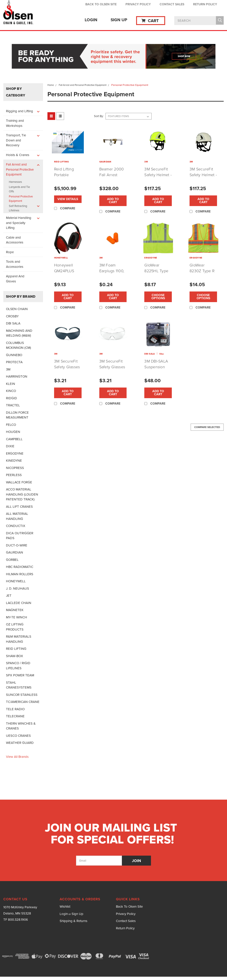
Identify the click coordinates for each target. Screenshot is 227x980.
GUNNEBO (14, 355)
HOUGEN (13, 432)
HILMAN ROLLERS (20, 574)
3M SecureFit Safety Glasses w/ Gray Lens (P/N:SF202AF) (67, 370)
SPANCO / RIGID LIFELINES (18, 666)
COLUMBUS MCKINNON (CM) (19, 345)
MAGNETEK (15, 610)
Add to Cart (113, 201)
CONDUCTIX (16, 526)
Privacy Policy (138, 4)
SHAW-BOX (15, 656)
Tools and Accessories (15, 264)
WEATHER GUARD (20, 743)
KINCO (11, 391)
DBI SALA (13, 323)
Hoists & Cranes (18, 155)
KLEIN (11, 384)
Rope (10, 252)
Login (91, 20)
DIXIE (10, 446)
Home (51, 85)
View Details (68, 199)
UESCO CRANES (18, 736)
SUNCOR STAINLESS (22, 695)
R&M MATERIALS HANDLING (19, 639)
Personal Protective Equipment (21, 199)
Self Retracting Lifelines (18, 208)
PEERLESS (14, 475)
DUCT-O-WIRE (17, 545)
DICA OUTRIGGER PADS (20, 536)
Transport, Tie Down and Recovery (16, 140)
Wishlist (65, 907)
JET (9, 596)
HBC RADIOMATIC (20, 567)
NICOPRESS (15, 468)
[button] (114, 57)
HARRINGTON (17, 376)
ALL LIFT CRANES (19, 507)
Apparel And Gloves (15, 279)
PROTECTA (14, 362)
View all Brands (17, 757)
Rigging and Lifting (20, 111)
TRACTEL (13, 405)
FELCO (11, 425)
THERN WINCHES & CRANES (21, 726)
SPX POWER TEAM (20, 675)
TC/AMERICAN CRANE (23, 702)
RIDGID (12, 398)
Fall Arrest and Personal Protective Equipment (20, 169)
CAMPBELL (14, 439)
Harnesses (15, 182)
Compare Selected (207, 427)
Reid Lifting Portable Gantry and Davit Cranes (65, 178)
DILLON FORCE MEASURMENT (17, 415)
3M (8, 369)
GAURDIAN (15, 552)
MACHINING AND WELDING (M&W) (19, 333)
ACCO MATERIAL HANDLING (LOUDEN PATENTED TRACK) (22, 494)
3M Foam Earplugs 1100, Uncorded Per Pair (112, 274)
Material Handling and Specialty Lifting (19, 223)
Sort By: (99, 116)
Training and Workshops (15, 123)
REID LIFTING (16, 649)
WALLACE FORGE (19, 482)
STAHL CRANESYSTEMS (19, 685)
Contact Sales (172, 4)
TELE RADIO (15, 709)
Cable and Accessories (15, 240)
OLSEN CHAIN (17, 309)
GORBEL (12, 560)
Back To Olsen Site (101, 4)
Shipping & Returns (73, 921)
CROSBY (12, 316)
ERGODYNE (15, 453)
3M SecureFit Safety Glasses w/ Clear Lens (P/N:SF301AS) (112, 370)
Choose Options (158, 297)
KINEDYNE (14, 461)
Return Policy (205, 4)
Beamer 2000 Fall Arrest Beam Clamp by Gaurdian (112, 178)
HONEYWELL (16, 581)
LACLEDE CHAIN (19, 603)
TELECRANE (15, 716)
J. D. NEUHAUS (18, 588)
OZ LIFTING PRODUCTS (15, 627)
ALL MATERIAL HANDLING (17, 516)
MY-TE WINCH (17, 617)
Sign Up (119, 20)
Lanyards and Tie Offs (19, 189)
